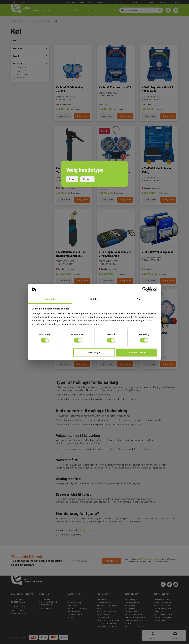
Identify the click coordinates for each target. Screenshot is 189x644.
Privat (72, 179)
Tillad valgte (94, 352)
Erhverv (87, 179)
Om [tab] (139, 299)
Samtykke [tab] (50, 299)
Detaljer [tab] (95, 299)
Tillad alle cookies (137, 352)
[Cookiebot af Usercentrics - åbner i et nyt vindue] (145, 289)
